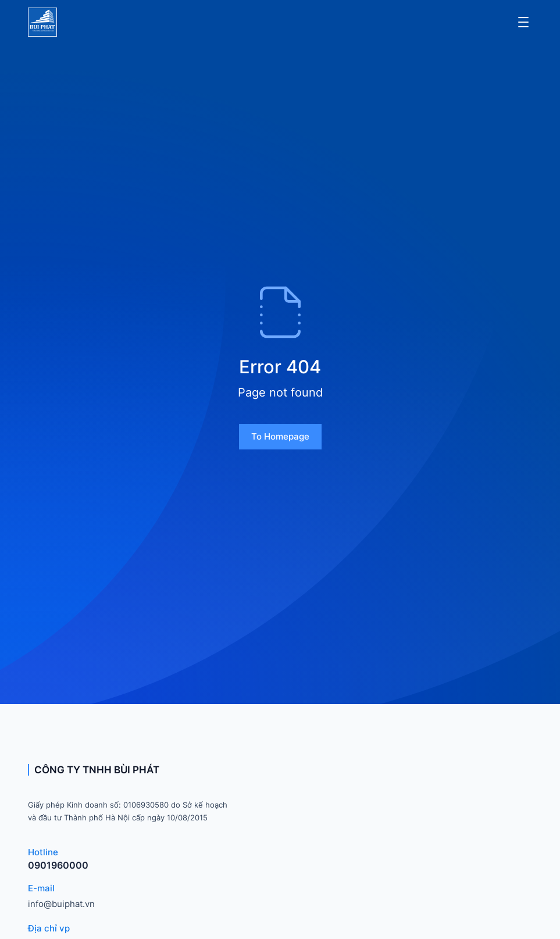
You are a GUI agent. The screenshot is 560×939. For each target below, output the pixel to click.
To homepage (280, 436)
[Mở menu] (523, 22)
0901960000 (58, 865)
